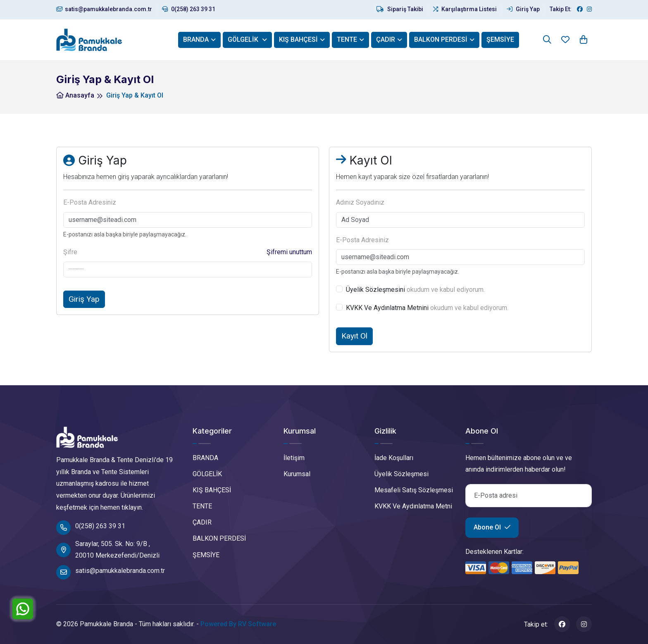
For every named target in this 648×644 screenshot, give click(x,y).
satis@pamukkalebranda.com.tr (104, 9)
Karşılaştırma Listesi (465, 9)
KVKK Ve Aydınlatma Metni (413, 506)
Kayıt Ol (354, 336)
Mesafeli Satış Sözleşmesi (414, 490)
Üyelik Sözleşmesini (375, 290)
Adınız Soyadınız (360, 202)
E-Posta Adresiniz (90, 202)
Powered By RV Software (238, 624)
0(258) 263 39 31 (189, 9)
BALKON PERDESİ (441, 39)
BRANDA (196, 39)
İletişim (294, 458)
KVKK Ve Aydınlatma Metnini (387, 308)
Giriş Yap (523, 9)
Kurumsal (297, 474)
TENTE (347, 39)
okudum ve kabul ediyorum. (415, 290)
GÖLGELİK (244, 39)
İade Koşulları (394, 458)
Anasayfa (75, 95)
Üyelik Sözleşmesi (401, 474)
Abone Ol (492, 527)
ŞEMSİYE (500, 39)
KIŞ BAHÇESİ (298, 39)
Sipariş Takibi (400, 9)
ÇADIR (386, 39)
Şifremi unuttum (289, 252)
